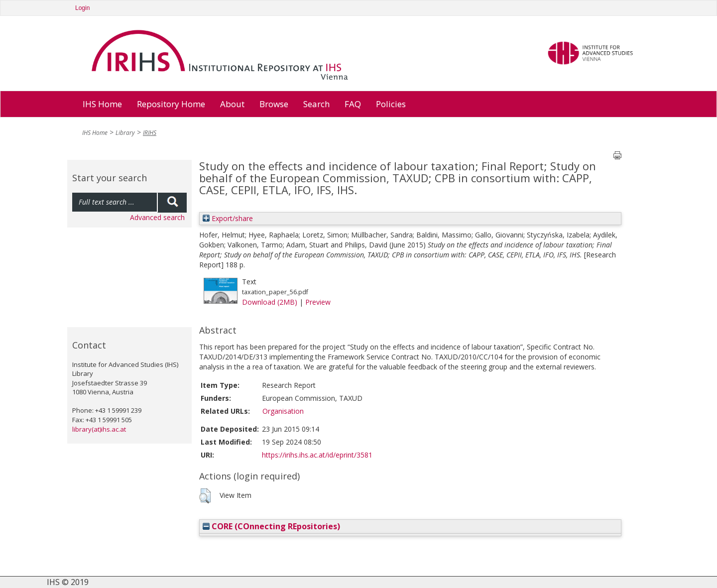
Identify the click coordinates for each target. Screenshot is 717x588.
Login (82, 8)
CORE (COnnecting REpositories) (271, 526)
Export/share (228, 218)
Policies (391, 104)
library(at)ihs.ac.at (99, 429)
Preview (318, 302)
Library (125, 133)
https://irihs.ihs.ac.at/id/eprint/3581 (317, 455)
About (232, 104)
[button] (205, 496)
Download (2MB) (270, 302)
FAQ (353, 104)
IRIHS (150, 133)
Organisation (283, 411)
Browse (274, 104)
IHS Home (102, 104)
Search (316, 104)
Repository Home (171, 104)
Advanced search (157, 217)
